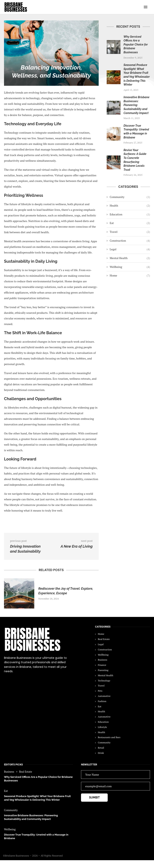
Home (130, 276)
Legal (130, 249)
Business (103, 660)
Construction (130, 241)
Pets (100, 691)
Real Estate (104, 639)
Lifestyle (102, 727)
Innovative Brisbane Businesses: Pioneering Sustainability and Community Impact (136, 105)
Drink (101, 753)
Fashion (102, 701)
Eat (130, 223)
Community (130, 197)
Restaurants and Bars (109, 737)
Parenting (103, 670)
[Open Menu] (146, 7)
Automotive (104, 696)
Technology (104, 681)
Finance (102, 665)
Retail (101, 748)
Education (130, 214)
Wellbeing (130, 267)
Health (130, 206)
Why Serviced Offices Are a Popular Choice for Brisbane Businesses (136, 44)
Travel (130, 232)
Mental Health (130, 258)
